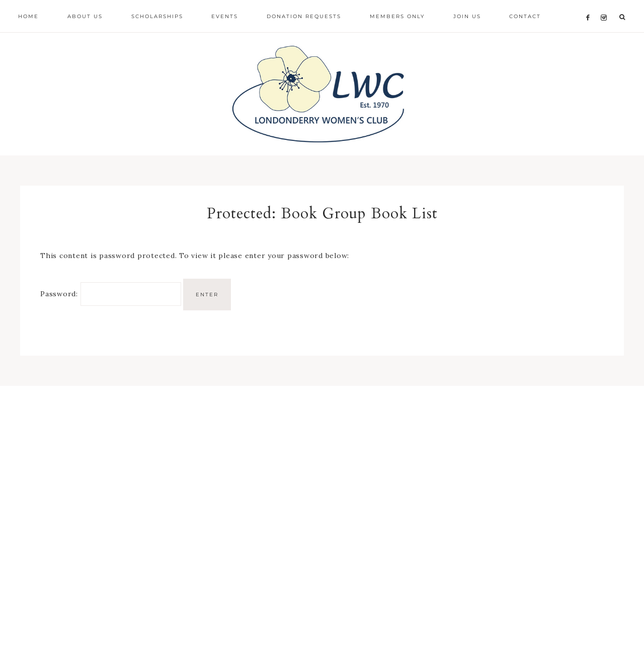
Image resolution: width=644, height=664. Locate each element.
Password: (111, 297)
